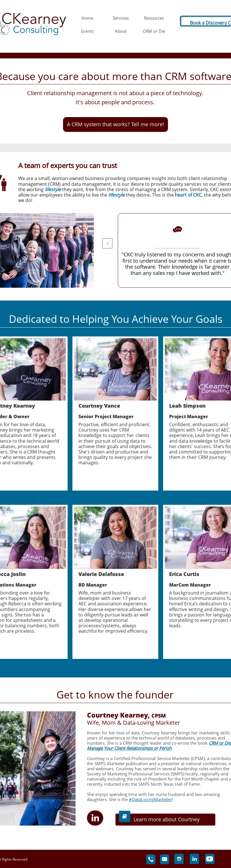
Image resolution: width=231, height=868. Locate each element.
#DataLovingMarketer (150, 799)
